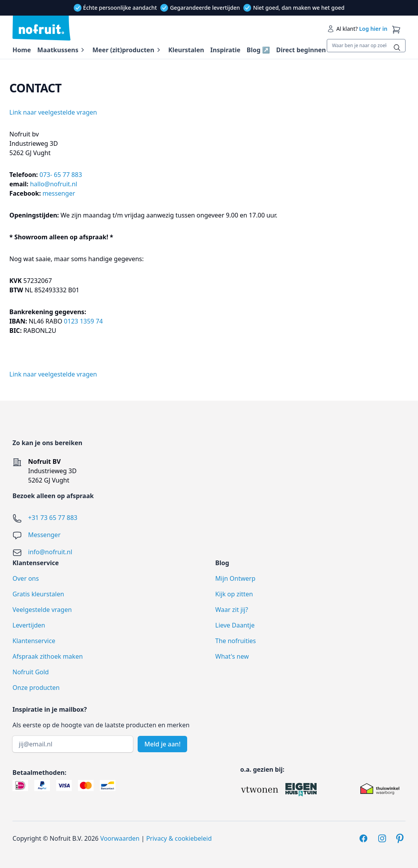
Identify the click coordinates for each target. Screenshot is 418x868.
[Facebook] (363, 838)
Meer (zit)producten (123, 50)
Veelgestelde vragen (42, 610)
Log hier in (373, 29)
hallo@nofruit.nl (54, 184)
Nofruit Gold (31, 672)
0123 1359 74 (83, 321)
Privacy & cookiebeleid (179, 838)
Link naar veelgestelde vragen (53, 112)
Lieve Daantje (235, 625)
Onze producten (36, 688)
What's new (232, 656)
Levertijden (29, 625)
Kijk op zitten (234, 594)
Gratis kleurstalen (38, 594)
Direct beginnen (301, 50)
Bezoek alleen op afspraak (53, 496)
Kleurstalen (186, 50)
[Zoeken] (397, 48)
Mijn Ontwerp (235, 578)
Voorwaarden (120, 838)
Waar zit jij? (232, 610)
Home (22, 50)
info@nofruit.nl (50, 552)
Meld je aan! (162, 744)
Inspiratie (225, 50)
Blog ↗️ (259, 50)
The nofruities (236, 641)
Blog (222, 563)
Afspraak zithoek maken (48, 656)
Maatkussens (58, 50)
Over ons (26, 578)
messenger (59, 193)
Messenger (44, 535)
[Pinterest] (401, 838)
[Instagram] (382, 838)
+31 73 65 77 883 (53, 518)
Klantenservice (34, 641)
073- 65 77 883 (61, 175)
